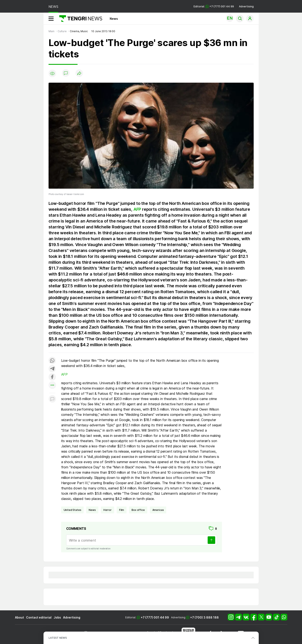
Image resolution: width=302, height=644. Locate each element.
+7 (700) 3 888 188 (204, 617)
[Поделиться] (79, 74)
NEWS (53, 7)
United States (73, 510)
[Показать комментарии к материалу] (52, 399)
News (114, 19)
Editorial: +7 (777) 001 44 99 (214, 6)
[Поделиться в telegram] (52, 369)
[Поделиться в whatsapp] (52, 361)
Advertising (246, 6)
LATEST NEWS (58, 638)
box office (138, 510)
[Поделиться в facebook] (52, 377)
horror (107, 510)
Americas (158, 510)
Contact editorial (39, 617)
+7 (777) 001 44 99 (155, 617)
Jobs (57, 617)
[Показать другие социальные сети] (52, 385)
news (92, 510)
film (122, 510)
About (19, 617)
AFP (137, 209)
